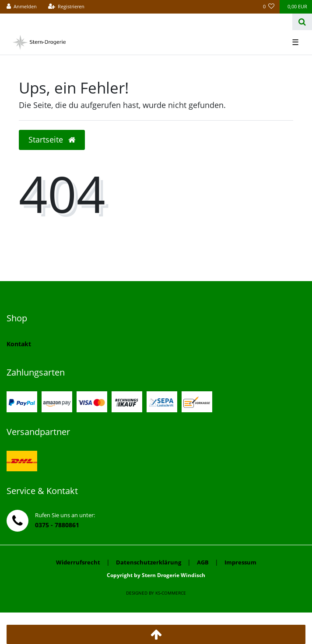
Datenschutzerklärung (149, 562)
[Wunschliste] (269, 7)
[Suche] (302, 22)
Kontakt (19, 344)
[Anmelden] (22, 7)
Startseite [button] (52, 139)
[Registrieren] (66, 7)
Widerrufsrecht (78, 562)
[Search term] (146, 22)
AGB (203, 562)
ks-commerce (171, 593)
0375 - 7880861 (57, 525)
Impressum (240, 562)
